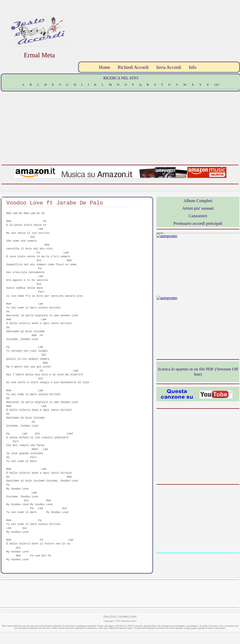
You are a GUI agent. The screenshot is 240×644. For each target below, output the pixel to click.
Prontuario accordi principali (198, 223)
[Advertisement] (208, 30)
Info (192, 67)
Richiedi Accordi (133, 67)
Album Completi (198, 201)
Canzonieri (198, 216)
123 (216, 85)
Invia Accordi (169, 67)
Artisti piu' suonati (198, 208)
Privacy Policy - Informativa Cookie (120, 616)
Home (105, 67)
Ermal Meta (39, 55)
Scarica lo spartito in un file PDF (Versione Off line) (198, 372)
